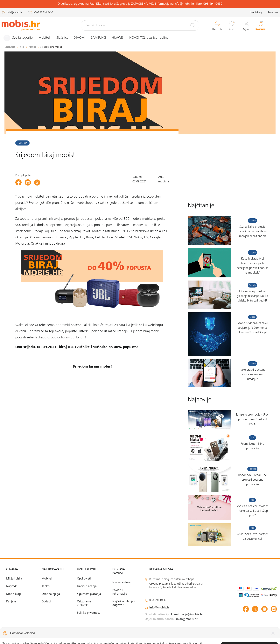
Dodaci (46, 602)
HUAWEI (118, 38)
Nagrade (12, 586)
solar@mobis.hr (187, 619)
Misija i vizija (14, 579)
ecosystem (154, 197)
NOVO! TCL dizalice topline (149, 38)
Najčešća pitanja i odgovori (124, 603)
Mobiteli (45, 38)
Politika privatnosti (89, 613)
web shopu (85, 203)
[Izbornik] (18, 38)
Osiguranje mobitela (84, 603)
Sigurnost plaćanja (89, 594)
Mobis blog (256, 12)
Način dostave (122, 582)
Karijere (11, 602)
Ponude (22, 143)
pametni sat (54, 197)
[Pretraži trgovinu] (140, 25)
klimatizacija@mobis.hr (187, 614)
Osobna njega (51, 594)
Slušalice (62, 38)
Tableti (46, 586)
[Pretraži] (192, 25)
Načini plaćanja (87, 586)
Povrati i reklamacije (120, 592)
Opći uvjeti (84, 579)
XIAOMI (80, 38)
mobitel (38, 197)
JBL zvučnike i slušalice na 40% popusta (102, 347)
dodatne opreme (91, 197)
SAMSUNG (98, 38)
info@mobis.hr (160, 608)
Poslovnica (273, 12)
